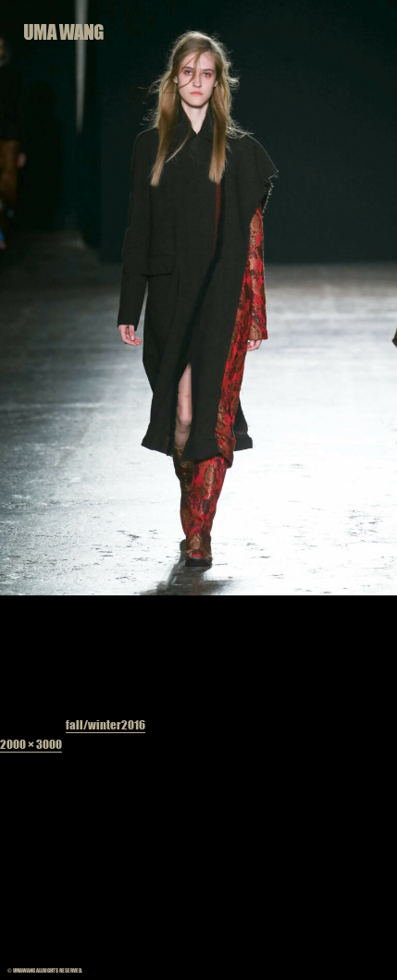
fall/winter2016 (105, 724)
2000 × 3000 (31, 744)
